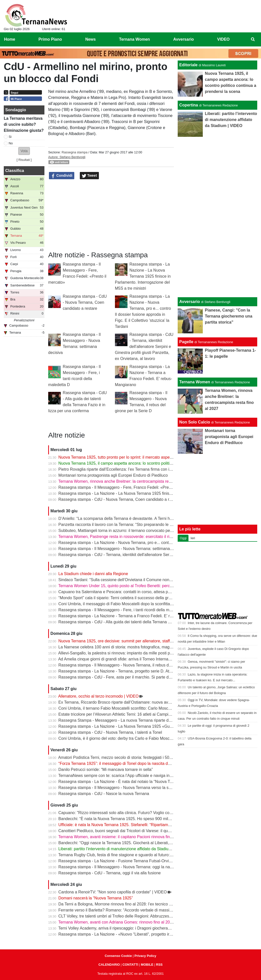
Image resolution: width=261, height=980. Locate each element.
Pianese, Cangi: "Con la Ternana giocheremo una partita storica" (229, 316)
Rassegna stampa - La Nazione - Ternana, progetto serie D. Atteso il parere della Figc (135, 671)
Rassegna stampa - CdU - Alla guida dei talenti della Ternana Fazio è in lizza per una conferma (143, 622)
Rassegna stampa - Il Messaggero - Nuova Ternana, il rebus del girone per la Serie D (134, 665)
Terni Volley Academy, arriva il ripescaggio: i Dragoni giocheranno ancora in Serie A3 (133, 928)
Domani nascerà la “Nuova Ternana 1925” (96, 898)
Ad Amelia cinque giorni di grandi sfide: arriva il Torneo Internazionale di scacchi (129, 659)
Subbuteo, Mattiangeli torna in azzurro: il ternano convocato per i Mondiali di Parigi (132, 531)
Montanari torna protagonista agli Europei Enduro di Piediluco (113, 475)
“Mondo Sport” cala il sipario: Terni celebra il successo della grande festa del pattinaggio (137, 598)
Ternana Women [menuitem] (134, 39)
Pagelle (186, 342)
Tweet (89, 176)
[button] (24, 151)
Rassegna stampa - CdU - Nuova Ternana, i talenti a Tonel (110, 732)
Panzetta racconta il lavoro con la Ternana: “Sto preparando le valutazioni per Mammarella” (139, 525)
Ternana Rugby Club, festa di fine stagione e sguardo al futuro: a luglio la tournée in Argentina (142, 855)
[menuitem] (253, 39)
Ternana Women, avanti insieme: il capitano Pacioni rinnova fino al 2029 (122, 837)
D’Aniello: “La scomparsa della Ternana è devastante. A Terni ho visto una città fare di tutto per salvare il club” (156, 518)
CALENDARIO (109, 965)
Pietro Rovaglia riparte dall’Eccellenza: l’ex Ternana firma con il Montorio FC (126, 469)
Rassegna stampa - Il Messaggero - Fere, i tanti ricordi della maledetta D (123, 610)
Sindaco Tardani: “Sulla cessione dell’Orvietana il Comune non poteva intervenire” (131, 580)
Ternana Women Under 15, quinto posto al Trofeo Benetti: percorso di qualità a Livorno (135, 586)
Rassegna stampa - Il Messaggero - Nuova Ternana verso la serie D (119, 788)
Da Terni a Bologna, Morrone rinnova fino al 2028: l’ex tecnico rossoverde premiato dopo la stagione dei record (157, 904)
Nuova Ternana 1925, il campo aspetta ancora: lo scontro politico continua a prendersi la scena (143, 463)
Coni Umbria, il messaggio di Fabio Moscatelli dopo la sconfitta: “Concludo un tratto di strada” (141, 604)
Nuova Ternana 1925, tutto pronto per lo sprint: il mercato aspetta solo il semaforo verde (137, 457)
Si (10, 137)
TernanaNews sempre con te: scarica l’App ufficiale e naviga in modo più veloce (129, 776)
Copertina (189, 105)
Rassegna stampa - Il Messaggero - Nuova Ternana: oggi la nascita (118, 867)
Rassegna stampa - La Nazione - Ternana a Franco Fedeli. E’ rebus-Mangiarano (130, 616)
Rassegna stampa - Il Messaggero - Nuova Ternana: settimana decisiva (122, 549)
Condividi (62, 176)
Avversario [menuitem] (183, 39)
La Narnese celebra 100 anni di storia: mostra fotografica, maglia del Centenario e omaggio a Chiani (148, 647)
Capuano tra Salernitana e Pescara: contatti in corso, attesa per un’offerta (124, 592)
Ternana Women (195, 382)
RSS (159, 965)
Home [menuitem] (10, 39)
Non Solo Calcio (195, 422)
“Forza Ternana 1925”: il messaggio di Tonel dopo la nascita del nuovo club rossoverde (136, 763)
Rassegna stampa (74, 152)
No (11, 143)
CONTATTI (130, 965)
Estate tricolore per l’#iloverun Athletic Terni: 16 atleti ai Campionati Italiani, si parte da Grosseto (143, 714)
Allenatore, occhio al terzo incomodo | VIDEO (99, 696)
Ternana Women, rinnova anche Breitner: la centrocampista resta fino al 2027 (127, 481)
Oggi (183, 538)
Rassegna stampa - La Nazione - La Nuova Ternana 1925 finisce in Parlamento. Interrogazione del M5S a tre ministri (143, 276)
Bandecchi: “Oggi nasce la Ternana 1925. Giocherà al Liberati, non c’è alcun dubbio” (133, 843)
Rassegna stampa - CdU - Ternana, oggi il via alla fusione (110, 873)
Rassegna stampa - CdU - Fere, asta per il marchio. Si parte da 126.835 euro (127, 677)
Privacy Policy (145, 956)
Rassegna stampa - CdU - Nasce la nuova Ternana (104, 794)
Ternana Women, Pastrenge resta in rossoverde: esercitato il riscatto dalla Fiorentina (133, 537)
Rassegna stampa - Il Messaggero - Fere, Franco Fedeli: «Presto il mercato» (127, 487)
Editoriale (188, 65)
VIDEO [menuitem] (223, 39)
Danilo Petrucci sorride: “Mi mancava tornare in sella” (106, 770)
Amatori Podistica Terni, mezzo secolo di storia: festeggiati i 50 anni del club (126, 757)
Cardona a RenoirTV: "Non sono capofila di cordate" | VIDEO (113, 892)
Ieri (193, 538)
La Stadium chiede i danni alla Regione (93, 574)
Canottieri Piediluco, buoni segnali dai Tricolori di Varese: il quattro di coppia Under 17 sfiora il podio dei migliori (157, 831)
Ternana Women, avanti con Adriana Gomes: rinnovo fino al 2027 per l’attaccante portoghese (141, 922)
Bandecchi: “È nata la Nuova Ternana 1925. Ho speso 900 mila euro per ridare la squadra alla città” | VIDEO (155, 819)
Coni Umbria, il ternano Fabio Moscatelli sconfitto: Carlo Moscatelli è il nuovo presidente (137, 708)
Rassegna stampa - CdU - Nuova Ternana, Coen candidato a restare (85, 302)
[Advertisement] (218, 216)
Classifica (15, 171)
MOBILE (147, 965)
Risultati (24, 160)
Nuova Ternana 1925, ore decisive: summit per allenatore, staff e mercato (124, 641)
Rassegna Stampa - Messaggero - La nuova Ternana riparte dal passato (123, 720)
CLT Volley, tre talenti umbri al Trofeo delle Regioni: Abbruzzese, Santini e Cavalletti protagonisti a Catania (153, 916)
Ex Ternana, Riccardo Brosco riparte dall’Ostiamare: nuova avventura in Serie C (129, 702)
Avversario (189, 302)
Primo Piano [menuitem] (50, 39)
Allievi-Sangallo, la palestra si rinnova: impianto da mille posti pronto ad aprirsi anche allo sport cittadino (150, 653)
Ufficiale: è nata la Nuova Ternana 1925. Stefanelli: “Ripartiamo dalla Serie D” (127, 825)
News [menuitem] (91, 39)
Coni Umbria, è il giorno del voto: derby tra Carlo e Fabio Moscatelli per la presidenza (134, 738)
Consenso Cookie (118, 956)
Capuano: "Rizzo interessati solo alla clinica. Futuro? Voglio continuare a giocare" (131, 813)
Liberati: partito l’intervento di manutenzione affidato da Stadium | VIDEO (123, 849)
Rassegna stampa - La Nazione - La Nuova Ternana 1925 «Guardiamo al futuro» (130, 726)
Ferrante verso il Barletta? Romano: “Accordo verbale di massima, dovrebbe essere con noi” (141, 910)
